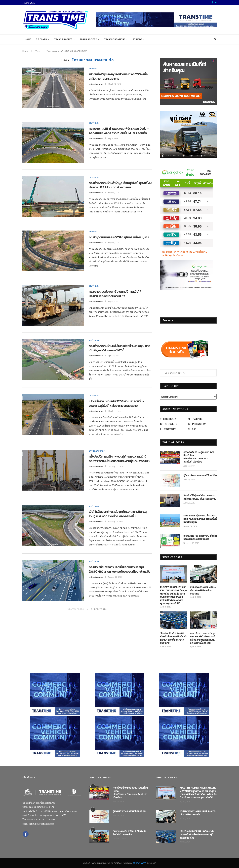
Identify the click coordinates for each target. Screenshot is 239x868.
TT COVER (41, 39)
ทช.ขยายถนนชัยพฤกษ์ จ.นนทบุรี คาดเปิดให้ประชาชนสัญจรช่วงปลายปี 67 (115, 294)
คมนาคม (93, 69)
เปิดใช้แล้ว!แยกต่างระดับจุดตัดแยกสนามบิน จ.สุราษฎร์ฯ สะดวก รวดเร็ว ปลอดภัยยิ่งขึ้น (118, 514)
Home (28, 39)
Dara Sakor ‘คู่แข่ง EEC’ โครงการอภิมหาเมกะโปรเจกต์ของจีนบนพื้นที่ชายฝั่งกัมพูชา (200, 519)
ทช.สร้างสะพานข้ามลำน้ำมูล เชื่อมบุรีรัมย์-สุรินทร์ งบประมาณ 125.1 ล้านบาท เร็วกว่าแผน (120, 185)
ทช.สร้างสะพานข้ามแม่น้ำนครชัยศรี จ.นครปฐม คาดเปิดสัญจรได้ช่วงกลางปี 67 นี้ (119, 348)
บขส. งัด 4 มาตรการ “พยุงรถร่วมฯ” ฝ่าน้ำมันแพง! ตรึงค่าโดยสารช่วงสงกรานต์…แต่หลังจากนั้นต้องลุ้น (203, 638)
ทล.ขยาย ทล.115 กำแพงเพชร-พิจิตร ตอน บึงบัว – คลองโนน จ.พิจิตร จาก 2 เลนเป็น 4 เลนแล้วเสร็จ (119, 131)
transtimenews (97, 84)
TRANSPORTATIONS (115, 39)
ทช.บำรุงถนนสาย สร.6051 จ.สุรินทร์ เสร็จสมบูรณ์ (119, 237)
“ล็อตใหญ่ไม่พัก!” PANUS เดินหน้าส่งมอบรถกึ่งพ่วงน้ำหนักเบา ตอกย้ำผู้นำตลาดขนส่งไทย (173, 638)
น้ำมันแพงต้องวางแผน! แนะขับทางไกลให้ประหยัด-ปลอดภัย (203, 590)
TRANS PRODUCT (63, 39)
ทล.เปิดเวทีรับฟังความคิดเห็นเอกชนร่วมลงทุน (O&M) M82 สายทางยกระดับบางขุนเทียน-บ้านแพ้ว (119, 569)
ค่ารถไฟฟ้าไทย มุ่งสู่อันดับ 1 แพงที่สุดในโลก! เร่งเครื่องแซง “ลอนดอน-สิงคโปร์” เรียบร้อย (199, 457)
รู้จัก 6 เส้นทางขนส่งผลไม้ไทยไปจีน (200, 476)
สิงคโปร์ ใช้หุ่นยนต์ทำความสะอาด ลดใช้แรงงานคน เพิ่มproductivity (200, 497)
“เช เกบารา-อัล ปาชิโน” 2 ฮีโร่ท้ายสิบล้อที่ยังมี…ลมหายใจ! (130, 833)
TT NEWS (137, 39)
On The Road (94, 177)
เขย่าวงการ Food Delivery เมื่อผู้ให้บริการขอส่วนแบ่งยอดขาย (200, 538)
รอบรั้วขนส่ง (94, 123)
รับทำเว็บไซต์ (140, 863)
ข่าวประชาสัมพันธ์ (97, 451)
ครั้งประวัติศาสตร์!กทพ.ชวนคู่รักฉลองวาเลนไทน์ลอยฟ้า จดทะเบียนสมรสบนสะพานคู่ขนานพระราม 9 (119, 459)
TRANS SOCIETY (88, 39)
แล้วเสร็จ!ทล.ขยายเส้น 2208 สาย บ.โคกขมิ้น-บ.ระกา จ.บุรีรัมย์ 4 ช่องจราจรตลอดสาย (116, 403)
